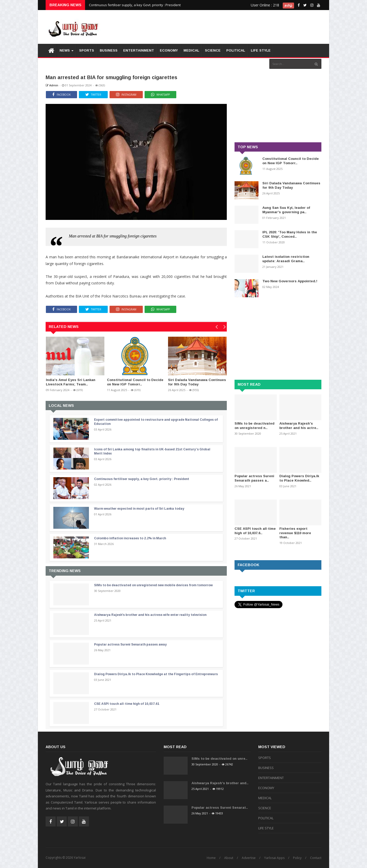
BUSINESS (109, 50)
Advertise (249, 858)
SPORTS (87, 50)
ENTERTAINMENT (139, 50)
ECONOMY (169, 50)
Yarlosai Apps (274, 858)
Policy (297, 858)
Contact (316, 858)
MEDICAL (191, 50)
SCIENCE (213, 50)
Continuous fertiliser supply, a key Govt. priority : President (135, 5)
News (66, 50)
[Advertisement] (228, 26)
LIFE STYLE (261, 50)
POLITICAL (236, 50)
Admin (52, 85)
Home (211, 858)
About (229, 858)
